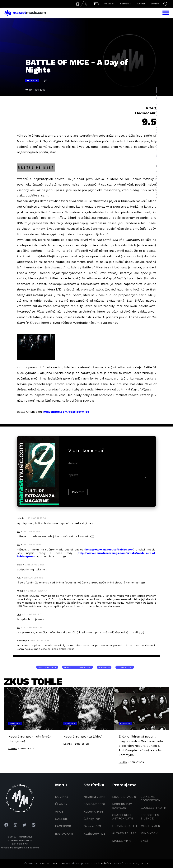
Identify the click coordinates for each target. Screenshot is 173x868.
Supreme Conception (151, 798)
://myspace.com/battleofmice (66, 412)
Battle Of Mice (47, 667)
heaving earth (125, 826)
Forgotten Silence (150, 817)
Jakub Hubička (102, 863)
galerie (61, 819)
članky (61, 804)
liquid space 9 (124, 797)
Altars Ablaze (124, 833)
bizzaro (133, 863)
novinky (62, 797)
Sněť (145, 841)
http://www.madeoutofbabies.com (109, 550)
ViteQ (28, 90)
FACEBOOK (109, 4)
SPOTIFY (155, 4)
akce (59, 811)
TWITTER (141, 4)
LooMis (144, 863)
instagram (64, 834)
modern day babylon (122, 806)
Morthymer (150, 826)
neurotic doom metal (77, 667)
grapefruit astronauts (123, 817)
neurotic (104, 667)
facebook (63, 826)
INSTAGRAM (125, 4)
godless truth (153, 808)
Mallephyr (121, 841)
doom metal (125, 667)
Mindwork (149, 833)
